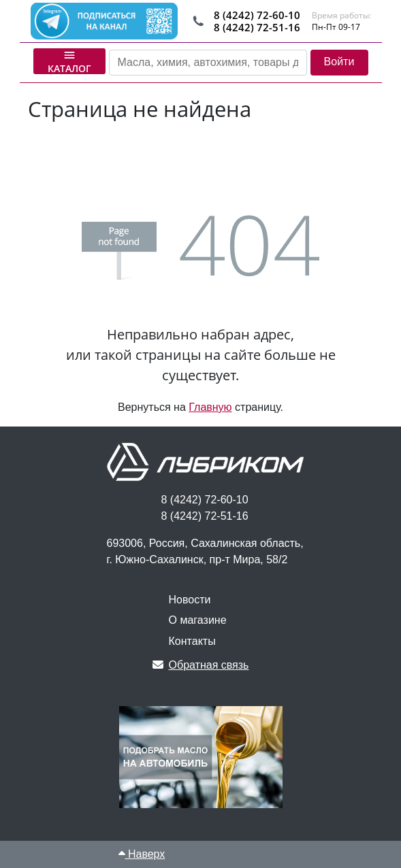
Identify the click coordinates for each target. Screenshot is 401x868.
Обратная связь (201, 665)
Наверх (142, 854)
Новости (190, 600)
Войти (339, 62)
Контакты (192, 641)
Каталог (69, 61)
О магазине (198, 620)
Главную (210, 407)
